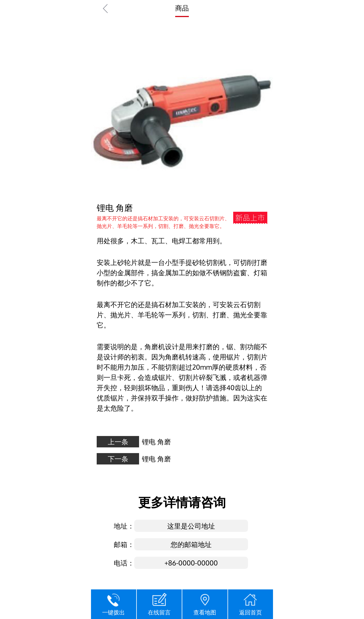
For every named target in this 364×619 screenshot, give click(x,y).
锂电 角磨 (156, 442)
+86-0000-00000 (191, 563)
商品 (182, 8)
